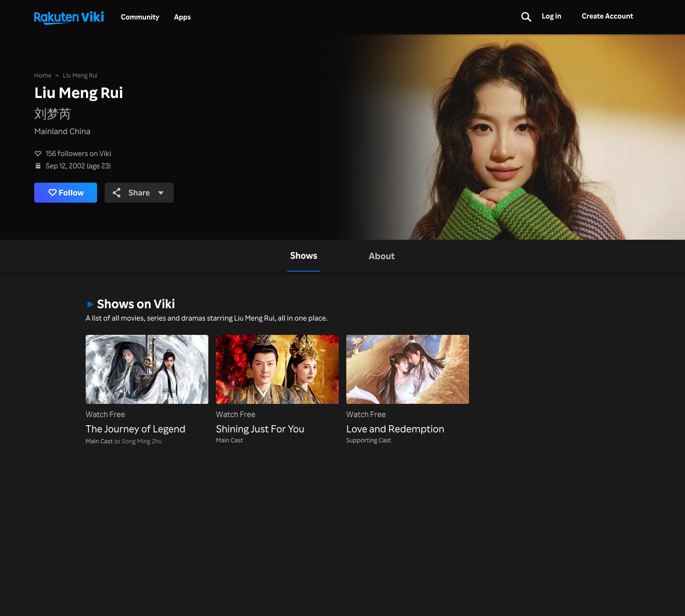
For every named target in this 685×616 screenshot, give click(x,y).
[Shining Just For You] (277, 386)
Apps (182, 17)
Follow (67, 193)
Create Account (607, 16)
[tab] (304, 256)
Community (140, 17)
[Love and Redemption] (408, 386)
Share (140, 192)
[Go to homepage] (69, 17)
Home (43, 75)
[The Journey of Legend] (147, 386)
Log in (552, 16)
